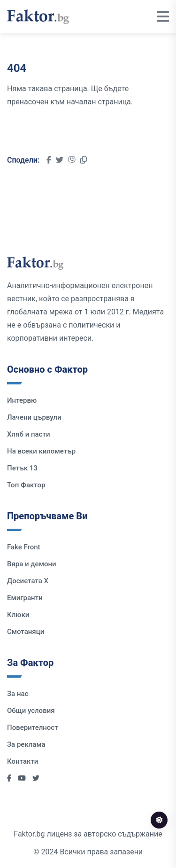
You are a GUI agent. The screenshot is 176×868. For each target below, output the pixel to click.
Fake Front (24, 547)
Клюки (18, 615)
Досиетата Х (28, 581)
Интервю (22, 400)
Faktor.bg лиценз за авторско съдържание (88, 834)
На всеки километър (41, 451)
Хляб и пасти (28, 434)
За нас (18, 694)
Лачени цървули (34, 417)
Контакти (23, 761)
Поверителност (33, 727)
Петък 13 (22, 468)
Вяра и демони (32, 564)
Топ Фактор (26, 485)
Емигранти (25, 598)
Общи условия (31, 711)
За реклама (26, 744)
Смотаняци (26, 632)
